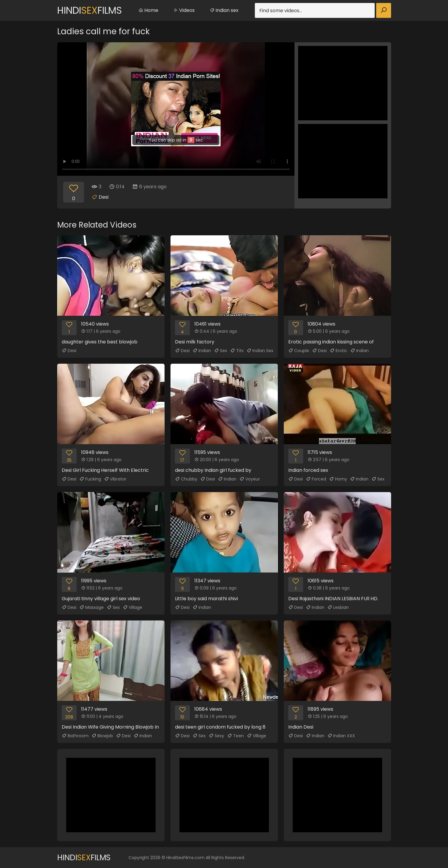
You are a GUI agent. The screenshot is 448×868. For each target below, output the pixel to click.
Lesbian (338, 607)
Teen (235, 736)
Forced (316, 479)
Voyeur (250, 479)
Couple (299, 351)
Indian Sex (260, 351)
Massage (92, 607)
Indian (202, 351)
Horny (338, 479)
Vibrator (115, 479)
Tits (237, 351)
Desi (104, 197)
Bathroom (75, 736)
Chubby (186, 479)
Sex (221, 351)
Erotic (338, 351)
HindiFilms (90, 10)
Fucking (90, 479)
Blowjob (102, 736)
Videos (184, 10)
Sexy (216, 736)
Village (132, 607)
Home (148, 10)
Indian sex (224, 10)
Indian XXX (341, 736)
